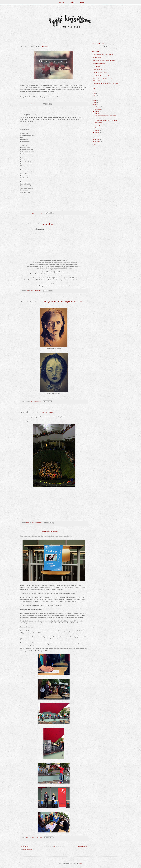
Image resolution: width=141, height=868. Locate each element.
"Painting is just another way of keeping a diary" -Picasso (63, 302)
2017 (95, 93)
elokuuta (97, 128)
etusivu (61, 2)
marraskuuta (98, 109)
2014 (95, 100)
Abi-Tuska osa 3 (97, 58)
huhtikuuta (97, 135)
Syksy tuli (46, 47)
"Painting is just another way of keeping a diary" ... (106, 120)
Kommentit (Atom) (28, 849)
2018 (95, 91)
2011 (95, 144)
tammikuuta (98, 142)
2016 (95, 96)
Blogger (80, 863)
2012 (95, 105)
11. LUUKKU (96, 67)
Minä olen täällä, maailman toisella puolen (103, 76)
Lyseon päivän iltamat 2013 (100, 70)
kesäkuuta (97, 130)
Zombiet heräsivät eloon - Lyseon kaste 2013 (104, 54)
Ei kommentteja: (37, 104)
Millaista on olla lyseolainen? (100, 73)
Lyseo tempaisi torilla (50, 531)
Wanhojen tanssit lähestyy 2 (100, 64)
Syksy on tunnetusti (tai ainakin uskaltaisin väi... (106, 116)
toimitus (72, 2)
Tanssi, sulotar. (48, 224)
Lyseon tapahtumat (30, 525)
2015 (95, 98)
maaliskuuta (98, 137)
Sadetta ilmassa (48, 412)
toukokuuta (98, 132)
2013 (95, 103)
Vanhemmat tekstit (83, 847)
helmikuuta (98, 139)
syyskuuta (97, 111)
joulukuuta (97, 107)
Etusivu (54, 847)
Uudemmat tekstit (25, 847)
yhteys (82, 2)
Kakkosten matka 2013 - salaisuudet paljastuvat (104, 61)
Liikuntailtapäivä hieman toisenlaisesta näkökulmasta (106, 83)
